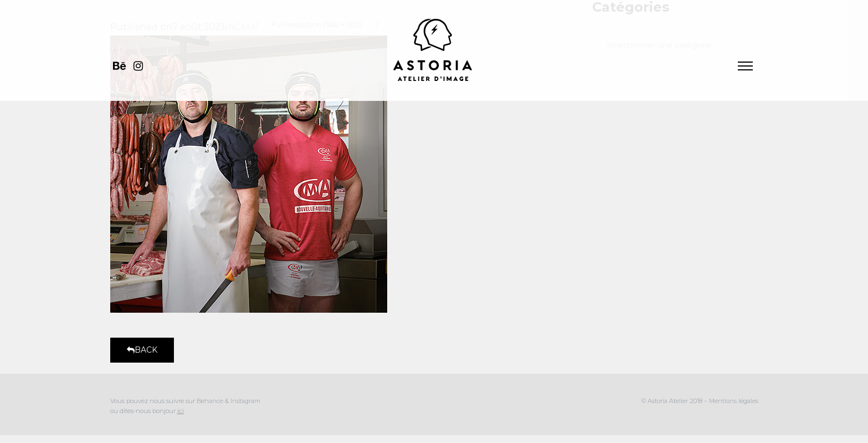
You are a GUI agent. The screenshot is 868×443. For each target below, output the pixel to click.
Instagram (245, 401)
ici (181, 411)
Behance (211, 401)
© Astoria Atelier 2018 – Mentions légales (700, 401)
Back (142, 350)
